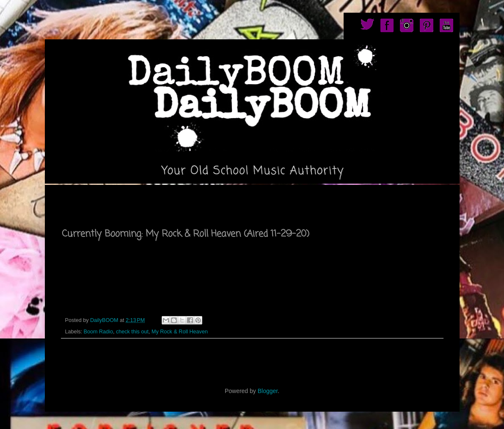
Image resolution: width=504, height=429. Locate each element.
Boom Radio (98, 332)
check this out (132, 332)
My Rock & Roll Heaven (180, 332)
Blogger (268, 391)
